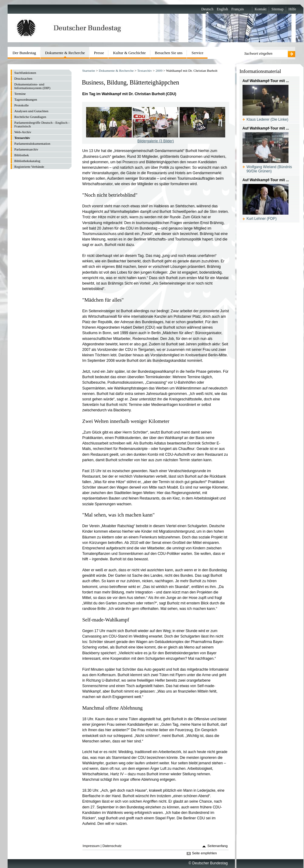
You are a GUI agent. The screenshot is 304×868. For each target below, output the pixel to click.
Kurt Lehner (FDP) (262, 219)
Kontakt (261, 9)
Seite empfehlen (204, 853)
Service (198, 53)
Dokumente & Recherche (116, 71)
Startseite (89, 71)
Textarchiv (145, 71)
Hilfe (292, 9)
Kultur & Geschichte (130, 53)
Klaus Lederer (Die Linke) (267, 119)
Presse (99, 53)
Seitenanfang (218, 846)
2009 (159, 71)
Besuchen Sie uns (169, 53)
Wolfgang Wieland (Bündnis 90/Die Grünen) (269, 169)
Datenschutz (112, 846)
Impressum (91, 846)
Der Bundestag (24, 53)
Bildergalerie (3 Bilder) (156, 141)
